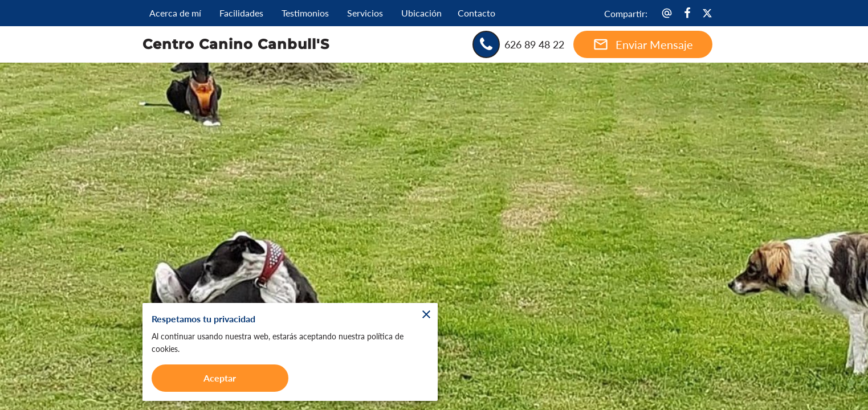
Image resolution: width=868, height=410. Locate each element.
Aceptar (220, 378)
